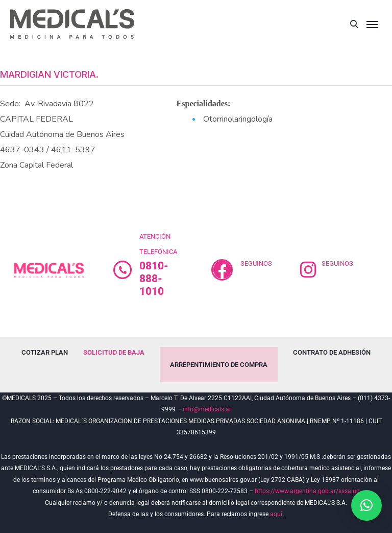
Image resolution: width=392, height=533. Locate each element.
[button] (366, 505)
